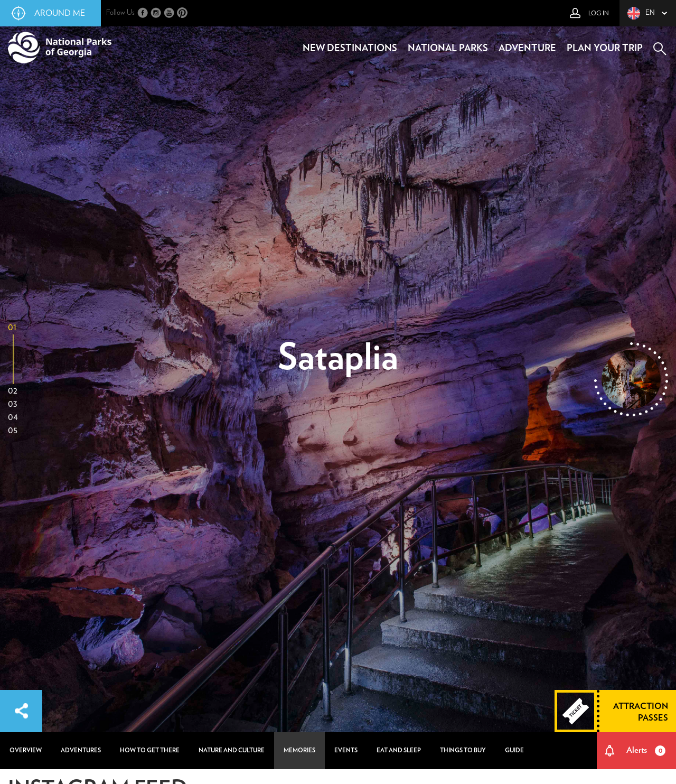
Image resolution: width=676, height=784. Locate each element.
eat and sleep (399, 750)
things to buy (463, 750)
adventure (527, 49)
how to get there (150, 750)
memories (299, 750)
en (641, 13)
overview (26, 750)
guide (514, 750)
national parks (448, 49)
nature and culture (232, 750)
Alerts (646, 751)
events (346, 750)
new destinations (350, 49)
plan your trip (605, 49)
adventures (81, 750)
